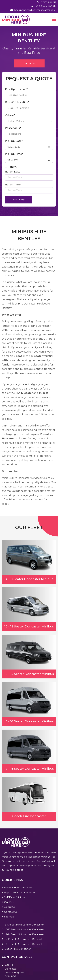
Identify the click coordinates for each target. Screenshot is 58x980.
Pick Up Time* (14, 154)
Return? (13, 167)
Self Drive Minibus (15, 897)
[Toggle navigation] (54, 19)
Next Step (19, 200)
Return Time (13, 185)
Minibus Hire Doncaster (18, 888)
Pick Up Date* (14, 141)
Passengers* (13, 128)
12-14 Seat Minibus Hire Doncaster (25, 934)
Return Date (13, 172)
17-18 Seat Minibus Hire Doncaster (25, 944)
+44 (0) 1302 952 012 (45, 6)
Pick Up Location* (16, 89)
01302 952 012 (49, 2)
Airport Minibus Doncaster (20, 892)
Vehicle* (10, 115)
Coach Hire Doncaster (18, 949)
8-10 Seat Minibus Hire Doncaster (24, 925)
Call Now (29, 63)
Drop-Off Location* (17, 102)
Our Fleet (10, 902)
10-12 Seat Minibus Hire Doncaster (25, 929)
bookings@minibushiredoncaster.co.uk (35, 10)
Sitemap (9, 917)
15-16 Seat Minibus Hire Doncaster (25, 939)
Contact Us (11, 912)
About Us (10, 907)
